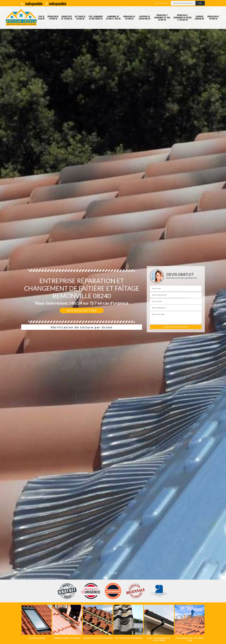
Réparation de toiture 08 (53, 18)
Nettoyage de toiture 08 (80, 18)
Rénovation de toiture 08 (213, 18)
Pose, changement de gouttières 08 (96, 18)
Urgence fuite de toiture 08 (67, 18)
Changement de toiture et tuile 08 (113, 18)
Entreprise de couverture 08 (145, 18)
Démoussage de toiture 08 (129, 18)
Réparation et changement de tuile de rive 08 (162, 18)
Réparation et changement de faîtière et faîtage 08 (183, 18)
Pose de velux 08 (41, 18)
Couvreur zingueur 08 (199, 18)
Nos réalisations (82, 310)
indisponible (32, 3)
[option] (36, 622)
